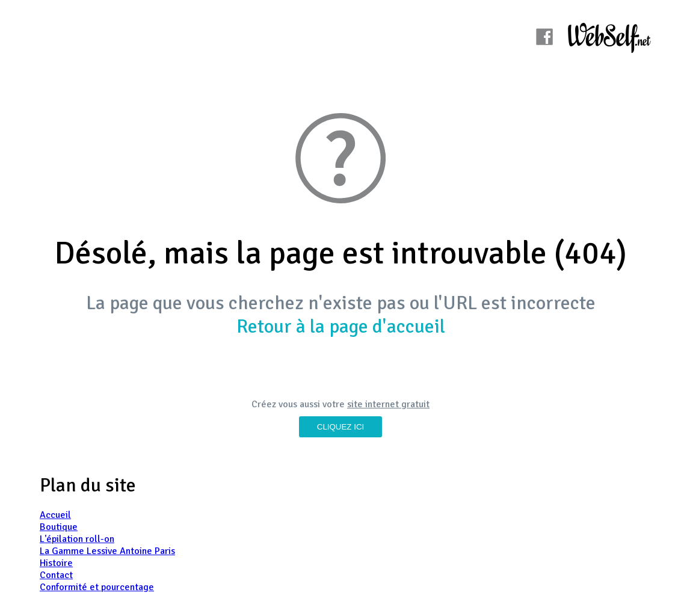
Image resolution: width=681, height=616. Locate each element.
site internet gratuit (388, 404)
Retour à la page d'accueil (341, 326)
